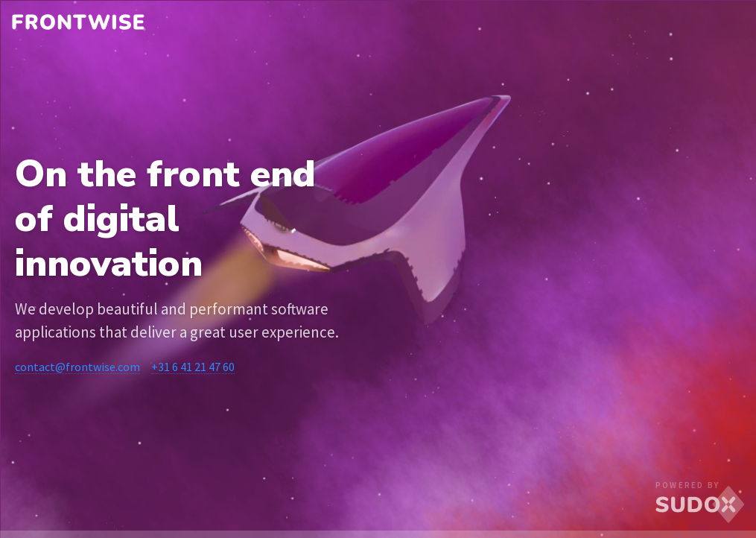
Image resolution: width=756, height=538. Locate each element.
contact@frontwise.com (77, 367)
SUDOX (700, 505)
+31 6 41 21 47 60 (193, 367)
